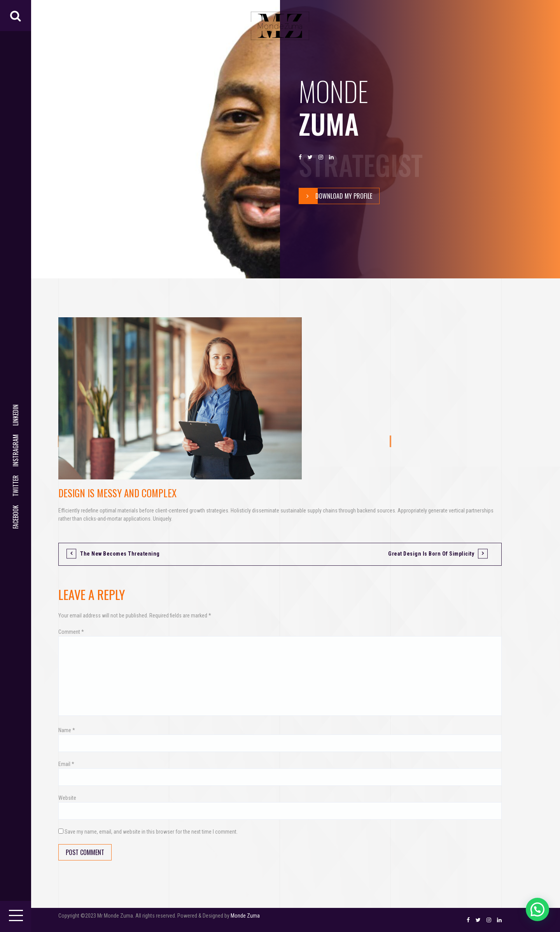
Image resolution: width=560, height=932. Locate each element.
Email (66, 764)
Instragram (16, 450)
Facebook (16, 517)
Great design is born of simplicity (431, 554)
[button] (537, 909)
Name (67, 730)
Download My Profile (336, 196)
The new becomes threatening (120, 554)
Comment (71, 632)
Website (67, 798)
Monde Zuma (245, 916)
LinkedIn (16, 415)
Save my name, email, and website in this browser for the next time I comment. (151, 832)
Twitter (16, 486)
